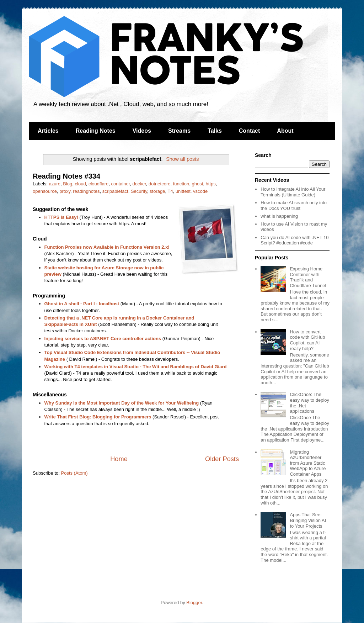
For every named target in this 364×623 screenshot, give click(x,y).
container (121, 184)
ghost (198, 184)
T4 (170, 191)
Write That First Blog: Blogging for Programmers (98, 417)
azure (55, 184)
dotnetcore (159, 184)
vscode (200, 191)
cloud (81, 184)
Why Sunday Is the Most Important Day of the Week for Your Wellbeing (122, 403)
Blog (68, 184)
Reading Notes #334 (66, 176)
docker (139, 184)
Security (139, 191)
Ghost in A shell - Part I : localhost (82, 304)
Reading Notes (96, 131)
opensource (45, 191)
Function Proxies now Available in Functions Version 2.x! (107, 247)
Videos (142, 131)
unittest (183, 191)
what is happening (279, 216)
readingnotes (86, 191)
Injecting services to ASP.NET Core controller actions (103, 339)
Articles (48, 131)
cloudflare (98, 184)
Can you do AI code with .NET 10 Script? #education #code (295, 240)
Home (119, 459)
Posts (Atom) (74, 473)
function (181, 184)
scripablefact (115, 191)
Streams (179, 131)
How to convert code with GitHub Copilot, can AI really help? (307, 340)
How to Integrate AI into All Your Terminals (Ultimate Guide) (293, 192)
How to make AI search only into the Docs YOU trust (294, 205)
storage (157, 191)
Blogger (194, 603)
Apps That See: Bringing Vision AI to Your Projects (308, 520)
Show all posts (182, 159)
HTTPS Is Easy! (61, 217)
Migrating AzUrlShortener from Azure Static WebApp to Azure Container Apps (308, 463)
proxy (65, 191)
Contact (250, 131)
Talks (215, 131)
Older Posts (222, 459)
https (211, 184)
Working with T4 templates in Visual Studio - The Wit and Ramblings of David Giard (136, 367)
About (285, 131)
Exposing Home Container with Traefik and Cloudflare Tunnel (308, 277)
